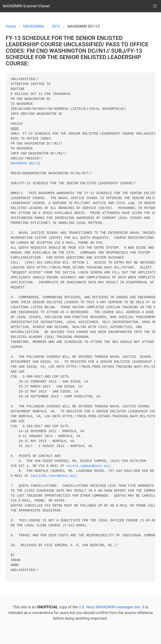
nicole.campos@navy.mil (88, 466)
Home (11, 26)
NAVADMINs (34, 26)
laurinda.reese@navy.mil (53, 476)
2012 (56, 26)
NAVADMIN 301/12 (26, 164)
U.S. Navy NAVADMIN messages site (109, 607)
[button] (155, 6)
